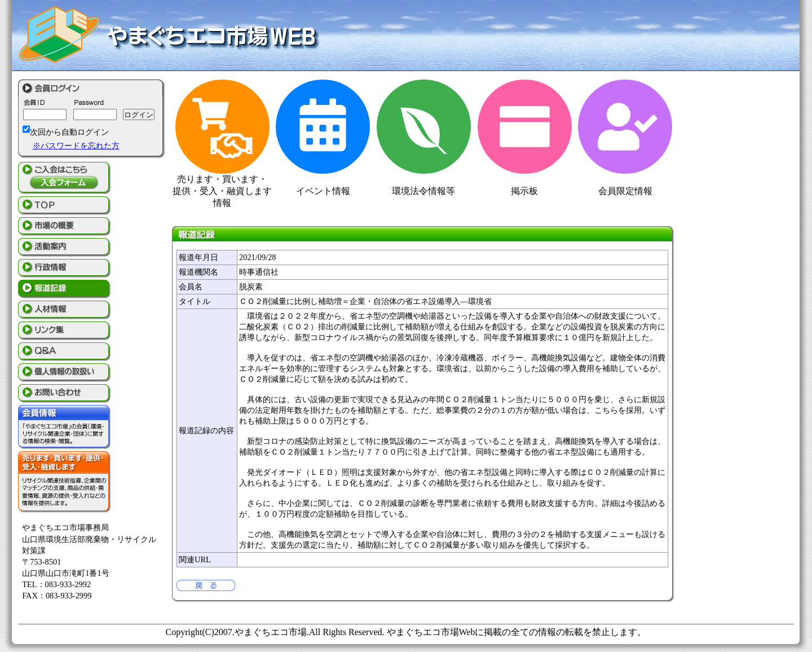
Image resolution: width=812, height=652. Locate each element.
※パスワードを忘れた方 (76, 146)
